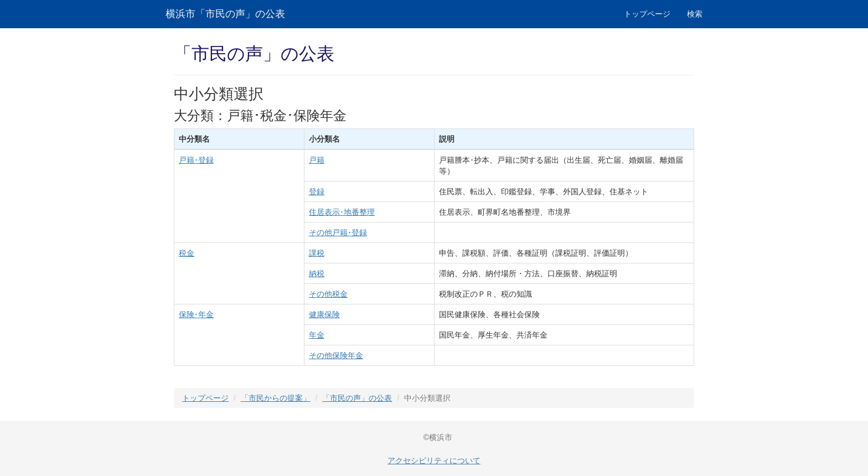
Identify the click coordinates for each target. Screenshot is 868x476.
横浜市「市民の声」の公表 (225, 14)
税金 (187, 253)
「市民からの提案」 (276, 398)
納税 (317, 273)
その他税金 (328, 294)
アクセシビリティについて (434, 461)
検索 (695, 14)
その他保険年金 (336, 355)
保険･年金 (196, 314)
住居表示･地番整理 (342, 212)
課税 (317, 253)
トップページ (647, 14)
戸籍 (317, 160)
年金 (317, 335)
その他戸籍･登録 (338, 232)
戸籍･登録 (196, 160)
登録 (317, 192)
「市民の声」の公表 (357, 398)
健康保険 (324, 314)
